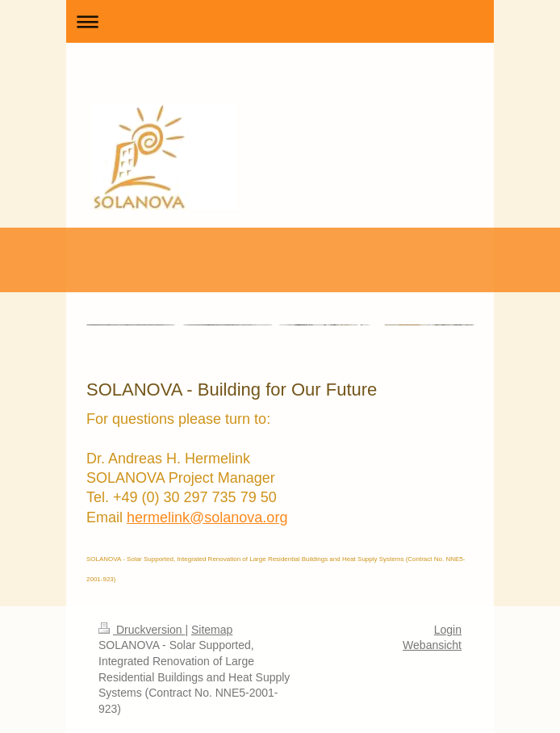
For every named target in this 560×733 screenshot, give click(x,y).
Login (448, 630)
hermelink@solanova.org (207, 517)
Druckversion (142, 630)
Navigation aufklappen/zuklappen (280, 21)
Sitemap (212, 630)
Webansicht (432, 645)
